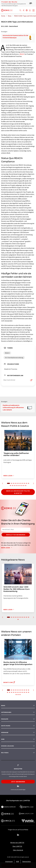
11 (29, 483)
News (3, 706)
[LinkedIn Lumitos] (18, 835)
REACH (22, 54)
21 (25, 692)
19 (24, 486)
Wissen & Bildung (8, 746)
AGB (18, 861)
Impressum (9, 861)
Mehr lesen (7, 548)
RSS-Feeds (5, 753)
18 (22, 486)
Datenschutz (27, 861)
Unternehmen (6, 712)
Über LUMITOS (17, 846)
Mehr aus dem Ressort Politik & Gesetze (18, 492)
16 (18, 486)
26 (20, 695)
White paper (6, 726)
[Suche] (20, 10)
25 (18, 695)
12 (10, 486)
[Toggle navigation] (34, 11)
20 (26, 486)
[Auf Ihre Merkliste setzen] (30, 11)
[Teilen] (24, 10)
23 (29, 692)
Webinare (5, 732)
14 (14, 486)
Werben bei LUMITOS (17, 843)
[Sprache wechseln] (27, 10)
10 (27, 483)
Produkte (5, 719)
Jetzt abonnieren (18, 782)
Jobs (3, 739)
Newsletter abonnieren (16, 535)
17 (20, 486)
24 (16, 695)
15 (16, 486)
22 (27, 692)
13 (12, 486)
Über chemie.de (18, 850)
